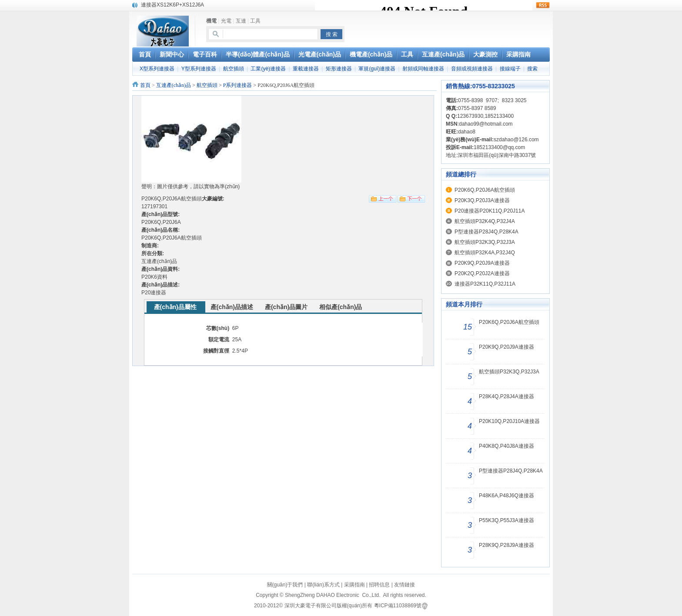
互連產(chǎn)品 (174, 85)
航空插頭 (234, 69)
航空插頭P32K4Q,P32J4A (485, 221)
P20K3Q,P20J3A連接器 (482, 200)
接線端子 (510, 69)
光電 (226, 21)
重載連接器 (306, 69)
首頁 (145, 85)
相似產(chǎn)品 (341, 307)
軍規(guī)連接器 (377, 69)
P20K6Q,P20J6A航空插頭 (485, 190)
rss (543, 5)
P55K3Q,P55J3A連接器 (506, 520)
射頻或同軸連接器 (423, 69)
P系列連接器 (238, 85)
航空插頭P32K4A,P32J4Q (485, 253)
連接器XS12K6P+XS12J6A (172, 5)
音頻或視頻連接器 (472, 69)
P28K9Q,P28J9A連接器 (506, 545)
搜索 (532, 69)
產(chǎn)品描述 (232, 307)
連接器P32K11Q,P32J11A (485, 284)
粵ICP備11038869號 (398, 606)
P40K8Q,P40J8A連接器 (506, 446)
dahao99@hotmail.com (486, 124)
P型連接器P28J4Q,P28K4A (486, 232)
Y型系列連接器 (199, 69)
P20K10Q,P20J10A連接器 (509, 421)
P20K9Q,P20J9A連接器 (482, 263)
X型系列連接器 (157, 69)
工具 (255, 21)
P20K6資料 (154, 277)
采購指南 (354, 585)
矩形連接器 (339, 69)
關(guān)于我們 (285, 585)
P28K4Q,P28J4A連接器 (506, 396)
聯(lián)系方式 (323, 585)
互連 (241, 21)
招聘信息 (379, 585)
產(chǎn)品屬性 (175, 307)
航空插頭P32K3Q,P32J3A (485, 242)
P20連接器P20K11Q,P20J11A (490, 211)
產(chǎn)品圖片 (286, 307)
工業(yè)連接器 (268, 69)
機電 (211, 21)
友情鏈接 (405, 585)
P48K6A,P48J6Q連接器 (506, 496)
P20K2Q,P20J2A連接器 (482, 273)
